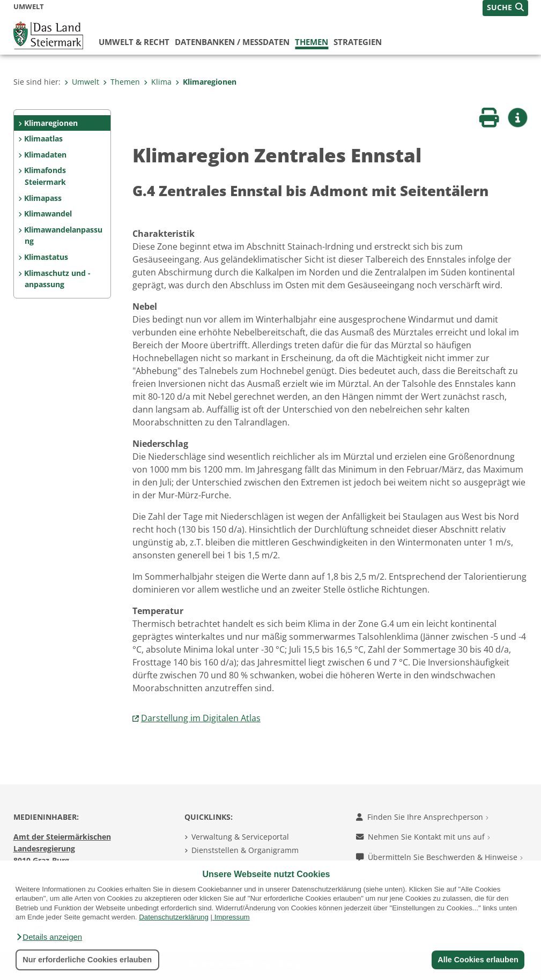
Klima (158, 82)
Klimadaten (45, 155)
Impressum (232, 917)
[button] (49, 937)
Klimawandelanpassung (63, 235)
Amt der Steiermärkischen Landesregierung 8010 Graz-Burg (62, 848)
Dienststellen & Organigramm (245, 850)
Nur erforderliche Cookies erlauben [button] (87, 960)
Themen (312, 42)
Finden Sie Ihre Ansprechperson (422, 817)
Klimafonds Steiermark (45, 176)
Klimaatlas (43, 139)
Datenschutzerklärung (174, 917)
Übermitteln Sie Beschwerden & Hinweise (439, 857)
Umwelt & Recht (134, 42)
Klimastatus (46, 257)
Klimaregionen (206, 82)
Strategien (358, 42)
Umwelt (82, 82)
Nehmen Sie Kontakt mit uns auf (423, 837)
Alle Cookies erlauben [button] (478, 960)
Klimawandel (48, 214)
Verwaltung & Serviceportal (240, 837)
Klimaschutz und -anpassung (57, 279)
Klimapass (43, 198)
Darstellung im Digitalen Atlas (201, 718)
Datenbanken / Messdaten (232, 42)
